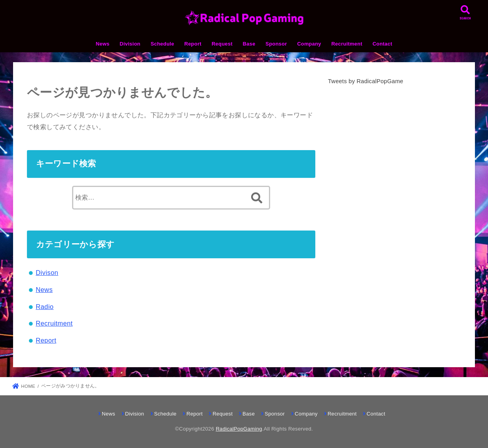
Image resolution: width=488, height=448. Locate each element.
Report (193, 44)
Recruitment (347, 44)
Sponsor (276, 44)
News (103, 44)
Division (130, 44)
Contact (382, 44)
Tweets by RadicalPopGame (366, 81)
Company (309, 44)
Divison (47, 273)
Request (222, 44)
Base (249, 44)
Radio (45, 307)
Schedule (162, 44)
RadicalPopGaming (239, 429)
